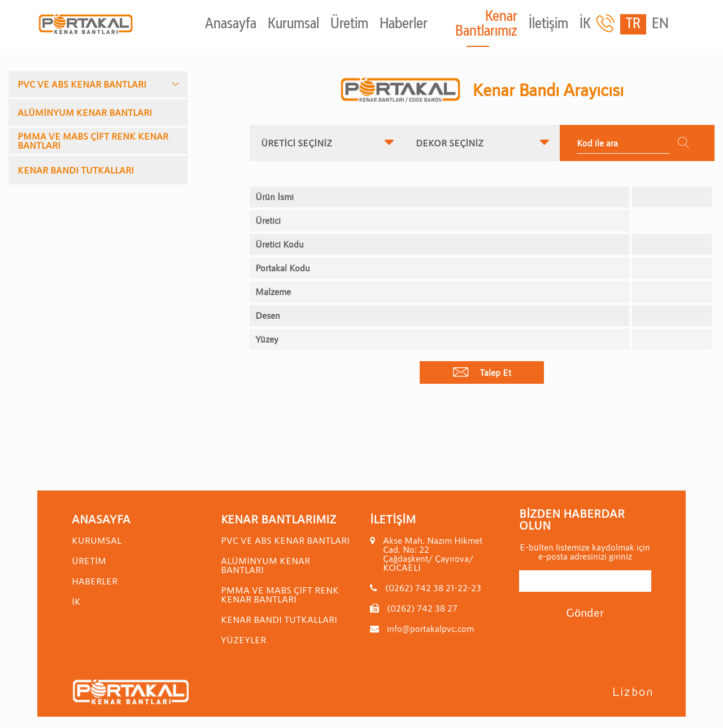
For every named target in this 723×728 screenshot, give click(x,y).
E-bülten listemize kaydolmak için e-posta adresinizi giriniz (585, 552)
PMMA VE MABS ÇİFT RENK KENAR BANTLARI (93, 140)
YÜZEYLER (243, 640)
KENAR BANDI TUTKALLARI (76, 170)
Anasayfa (231, 24)
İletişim (548, 24)
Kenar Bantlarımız (486, 24)
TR (633, 24)
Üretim (349, 24)
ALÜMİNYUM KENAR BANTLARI (85, 112)
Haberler (404, 24)
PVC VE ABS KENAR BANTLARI (82, 84)
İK (585, 24)
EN (660, 24)
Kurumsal (293, 24)
